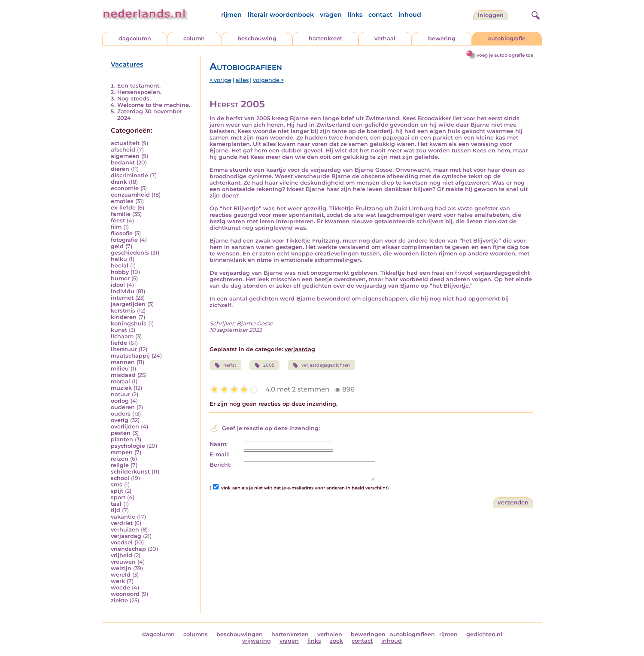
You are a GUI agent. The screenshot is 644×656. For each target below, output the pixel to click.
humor (120, 278)
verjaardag (126, 536)
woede (120, 588)
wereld (121, 575)
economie (125, 188)
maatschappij (130, 356)
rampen (122, 452)
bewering (442, 38)
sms (117, 484)
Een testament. (139, 86)
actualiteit (125, 143)
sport (118, 497)
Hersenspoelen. (139, 92)
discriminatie (129, 175)
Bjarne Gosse (255, 323)
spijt (117, 491)
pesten (121, 433)
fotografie (124, 240)
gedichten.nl (484, 634)
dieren (120, 169)
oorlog (120, 401)
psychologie (128, 446)
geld (117, 246)
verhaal (385, 38)
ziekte (119, 600)
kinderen (124, 317)
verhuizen (125, 530)
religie (120, 465)
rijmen (231, 15)
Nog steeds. (134, 99)
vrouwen (123, 562)
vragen (331, 15)
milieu (120, 369)
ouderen (123, 407)
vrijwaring (257, 641)
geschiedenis (130, 253)
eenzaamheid (130, 195)
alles (242, 80)
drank (119, 182)
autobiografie (507, 38)
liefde (119, 343)
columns (196, 634)
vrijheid (122, 555)
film (116, 227)
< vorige (220, 80)
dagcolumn (135, 38)
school (120, 478)
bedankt (123, 162)
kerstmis (123, 311)
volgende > (268, 80)
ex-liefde (123, 208)
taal (116, 504)
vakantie (123, 517)
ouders (121, 414)
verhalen (330, 634)
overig (120, 420)
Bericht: (220, 465)
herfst (225, 365)
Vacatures (127, 64)
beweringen (368, 634)
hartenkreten (290, 634)
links (355, 15)
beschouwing (257, 38)
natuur (120, 394)
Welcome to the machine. (154, 105)
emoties (122, 201)
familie (121, 214)
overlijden (125, 427)
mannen (123, 362)
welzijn (121, 568)
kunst (119, 330)
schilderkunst (130, 472)
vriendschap (128, 549)
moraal (120, 381)
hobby (120, 272)
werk (118, 581)
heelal (120, 266)
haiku (119, 259)
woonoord (125, 594)
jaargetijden (128, 304)
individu (123, 291)
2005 (264, 365)
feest (118, 220)
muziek (121, 388)
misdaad (123, 375)
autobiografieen (412, 634)
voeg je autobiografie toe (505, 55)
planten (122, 439)
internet (122, 298)
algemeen (125, 156)
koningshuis (129, 323)
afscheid (123, 150)
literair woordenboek (281, 15)
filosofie (122, 233)
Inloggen (491, 15)
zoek (336, 641)
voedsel (122, 542)
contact (380, 15)
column (194, 38)
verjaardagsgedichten (321, 365)
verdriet (122, 523)
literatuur (124, 349)
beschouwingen (240, 634)
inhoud (410, 15)
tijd (115, 510)
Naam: (219, 444)
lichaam (122, 336)
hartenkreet (325, 38)
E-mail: (219, 454)
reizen (120, 459)
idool (118, 285)
